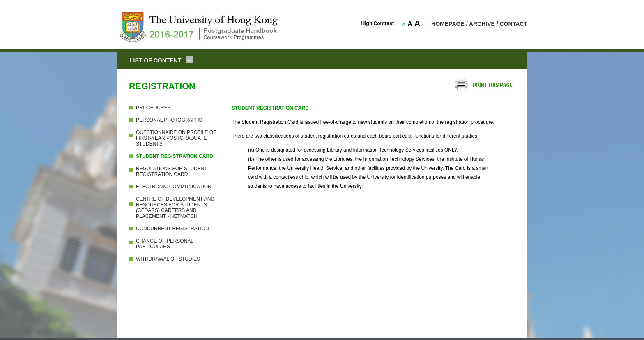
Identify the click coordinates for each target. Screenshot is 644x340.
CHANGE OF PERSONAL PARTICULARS (165, 244)
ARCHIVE (482, 24)
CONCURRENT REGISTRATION (172, 229)
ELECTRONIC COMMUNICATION (174, 187)
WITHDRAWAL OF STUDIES (168, 259)
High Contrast (378, 23)
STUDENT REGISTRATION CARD (175, 156)
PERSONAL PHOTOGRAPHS (169, 120)
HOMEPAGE (448, 24)
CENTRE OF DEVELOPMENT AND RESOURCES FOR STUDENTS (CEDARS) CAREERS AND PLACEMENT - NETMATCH (175, 208)
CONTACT (514, 24)
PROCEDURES (153, 108)
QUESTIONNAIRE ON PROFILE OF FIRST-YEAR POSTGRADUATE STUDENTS (176, 138)
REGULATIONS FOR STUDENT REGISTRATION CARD (172, 171)
